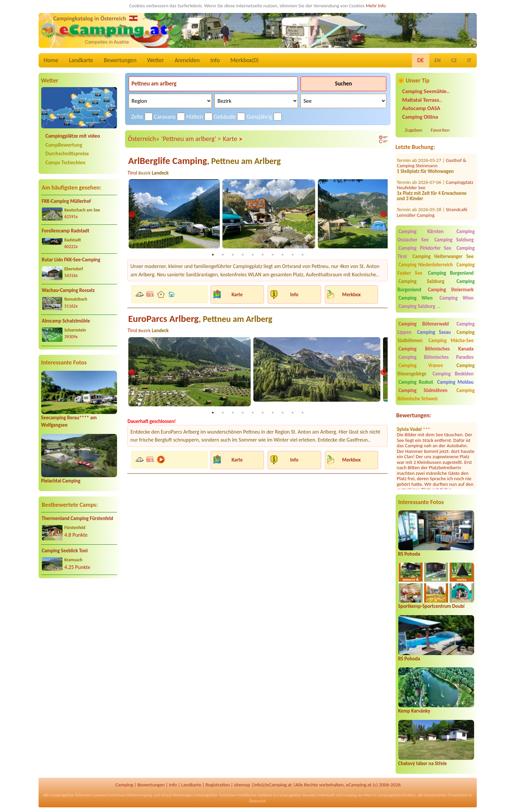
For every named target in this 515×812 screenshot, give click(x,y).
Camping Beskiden (453, 374)
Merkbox (351, 294)
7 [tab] (273, 255)
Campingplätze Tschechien (215, 795)
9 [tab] (293, 255)
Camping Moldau (455, 382)
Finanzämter (458, 795)
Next (383, 215)
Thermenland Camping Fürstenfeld (78, 518)
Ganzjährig (259, 117)
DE (421, 60)
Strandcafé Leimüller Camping (432, 201)
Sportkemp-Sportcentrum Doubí (432, 606)
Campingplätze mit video (73, 136)
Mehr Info (376, 6)
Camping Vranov (421, 365)
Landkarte (81, 60)
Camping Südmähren (423, 390)
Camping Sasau (434, 332)
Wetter (156, 60)
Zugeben (414, 130)
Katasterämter (436, 795)
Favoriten (440, 130)
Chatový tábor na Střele (423, 763)
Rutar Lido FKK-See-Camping (71, 260)
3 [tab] (233, 255)
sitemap (242, 785)
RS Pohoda (409, 554)
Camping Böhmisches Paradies (436, 357)
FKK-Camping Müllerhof (66, 201)
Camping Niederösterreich (426, 265)
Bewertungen (120, 60)
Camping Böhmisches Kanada (436, 349)
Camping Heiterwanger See (443, 256)
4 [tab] (243, 255)
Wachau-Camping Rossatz (68, 290)
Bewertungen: (414, 415)
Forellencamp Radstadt (66, 231)
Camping (124, 785)
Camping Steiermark (451, 290)
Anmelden (187, 60)
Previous (132, 215)
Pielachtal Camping (61, 481)
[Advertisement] (79, 636)
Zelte (137, 117)
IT (469, 60)
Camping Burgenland (451, 273)
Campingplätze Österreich (71, 795)
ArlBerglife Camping (204, 161)
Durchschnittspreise (67, 153)
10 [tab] (303, 255)
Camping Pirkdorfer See (425, 248)
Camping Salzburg (454, 240)
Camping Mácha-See (451, 340)
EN (438, 60)
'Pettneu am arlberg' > (191, 139)
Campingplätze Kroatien (397, 795)
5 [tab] (253, 255)
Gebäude (225, 117)
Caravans (165, 117)
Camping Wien (416, 298)
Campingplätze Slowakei (297, 795)
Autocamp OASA (421, 108)
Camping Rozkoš (416, 382)
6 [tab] (263, 255)
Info (215, 60)
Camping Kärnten (421, 231)
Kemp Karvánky (414, 711)
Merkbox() (245, 60)
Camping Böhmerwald (424, 324)
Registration (218, 785)
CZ (454, 60)
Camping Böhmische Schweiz (436, 395)
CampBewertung (64, 145)
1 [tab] (213, 255)
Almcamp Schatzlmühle (66, 321)
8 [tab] (283, 255)
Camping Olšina (420, 117)
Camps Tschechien (65, 162)
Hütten (194, 117)
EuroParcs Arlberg (200, 319)
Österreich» (144, 139)
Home (51, 60)
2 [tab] (223, 255)
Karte (233, 139)
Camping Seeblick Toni (65, 551)
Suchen (344, 84)
